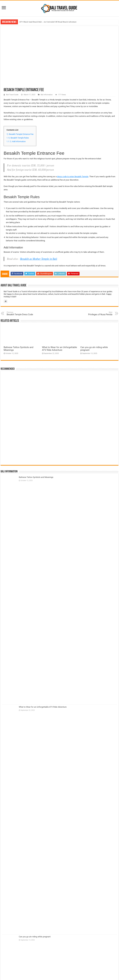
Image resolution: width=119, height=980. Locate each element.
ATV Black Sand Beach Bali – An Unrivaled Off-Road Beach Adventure (48, 22)
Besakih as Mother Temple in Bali (39, 259)
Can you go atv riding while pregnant (35, 937)
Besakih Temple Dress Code (22, 313)
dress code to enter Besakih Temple (73, 177)
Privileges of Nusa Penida (97, 313)
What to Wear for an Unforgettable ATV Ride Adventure (59, 349)
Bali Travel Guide (12, 95)
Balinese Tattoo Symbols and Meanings (36, 477)
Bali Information (47, 95)
